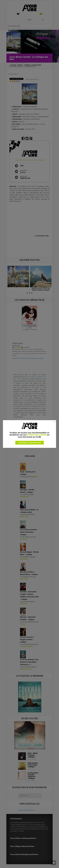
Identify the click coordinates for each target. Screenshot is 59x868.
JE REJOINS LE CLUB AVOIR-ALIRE (29, 443)
